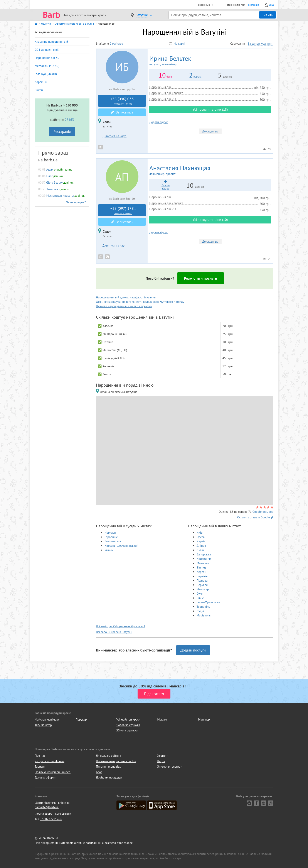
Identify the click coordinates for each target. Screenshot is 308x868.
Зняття (39, 90)
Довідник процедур (109, 777)
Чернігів (202, 576)
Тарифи (40, 766)
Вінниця (202, 567)
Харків (201, 541)
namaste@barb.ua (47, 807)
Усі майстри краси (128, 719)
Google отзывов (263, 512)
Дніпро (201, 546)
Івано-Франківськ (208, 602)
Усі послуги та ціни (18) (210, 109)
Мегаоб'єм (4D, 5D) (47, 66)
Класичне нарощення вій (51, 42)
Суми (200, 594)
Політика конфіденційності (53, 772)
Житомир (203, 589)
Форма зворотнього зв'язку (53, 814)
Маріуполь (204, 615)
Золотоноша (113, 541)
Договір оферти (45, 777)
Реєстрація (253, 5)
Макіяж (162, 719)
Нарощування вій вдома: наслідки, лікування (126, 297)
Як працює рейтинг (109, 756)
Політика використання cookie (116, 761)
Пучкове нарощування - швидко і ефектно (124, 306)
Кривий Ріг (204, 559)
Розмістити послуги (201, 278)
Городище (111, 537)
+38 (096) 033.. (123, 101)
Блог (99, 772)
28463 (69, 120)
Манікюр (204, 719)
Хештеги (163, 756)
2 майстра (116, 44)
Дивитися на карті (114, 136)
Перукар (81, 719)
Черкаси (110, 533)
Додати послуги (193, 650)
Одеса (201, 537)
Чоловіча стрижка (128, 725)
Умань (109, 550)
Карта (161, 761)
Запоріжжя (204, 554)
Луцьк (200, 611)
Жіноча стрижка (127, 730)
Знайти (267, 15)
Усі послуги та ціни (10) (210, 220)
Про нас (40, 756)
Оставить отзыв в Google (255, 517)
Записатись (122, 112)
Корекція (41, 82)
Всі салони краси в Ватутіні (114, 632)
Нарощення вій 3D (47, 58)
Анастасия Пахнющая (210, 170)
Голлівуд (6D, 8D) (46, 74)
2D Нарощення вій (47, 50)
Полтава (202, 580)
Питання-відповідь (108, 766)
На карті (177, 44)
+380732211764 (51, 819)
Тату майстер (43, 725)
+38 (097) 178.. (123, 210)
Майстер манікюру (47, 719)
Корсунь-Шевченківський (122, 546)
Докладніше (210, 131)
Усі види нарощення (48, 32)
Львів (200, 550)
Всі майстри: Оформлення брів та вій (121, 626)
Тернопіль (203, 607)
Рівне (200, 598)
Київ (199, 533)
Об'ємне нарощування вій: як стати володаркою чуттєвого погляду (140, 302)
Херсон (201, 572)
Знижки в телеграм (170, 766)
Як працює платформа (50, 761)
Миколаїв (203, 563)
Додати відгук (159, 122)
